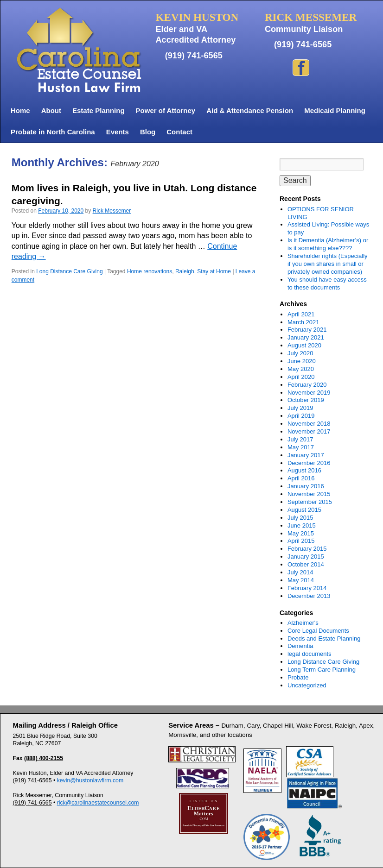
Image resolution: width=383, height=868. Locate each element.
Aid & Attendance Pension (250, 110)
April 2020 (301, 377)
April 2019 (301, 416)
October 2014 (306, 564)
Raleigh (185, 271)
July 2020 (300, 353)
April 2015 (301, 541)
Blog (148, 132)
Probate (298, 677)
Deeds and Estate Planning (324, 638)
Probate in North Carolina (53, 132)
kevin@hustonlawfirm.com (90, 780)
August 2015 (304, 510)
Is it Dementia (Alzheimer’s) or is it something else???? (328, 244)
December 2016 (309, 463)
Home (20, 110)
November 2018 (309, 424)
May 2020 (301, 369)
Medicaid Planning (335, 110)
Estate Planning (99, 110)
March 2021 (303, 322)
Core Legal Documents (318, 631)
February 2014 (307, 588)
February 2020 (307, 385)
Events (118, 132)
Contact (179, 132)
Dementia (300, 646)
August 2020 (304, 345)
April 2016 (301, 478)
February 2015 (307, 549)
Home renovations (150, 271)
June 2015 (302, 525)
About (51, 110)
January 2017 (306, 455)
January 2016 (306, 486)
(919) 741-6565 (194, 56)
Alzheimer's (303, 623)
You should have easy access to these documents (327, 283)
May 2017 (301, 447)
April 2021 (301, 314)
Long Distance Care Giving (69, 271)
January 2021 (306, 337)
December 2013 (309, 596)
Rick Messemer (112, 211)
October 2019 (306, 400)
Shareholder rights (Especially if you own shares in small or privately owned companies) (328, 264)
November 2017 (309, 431)
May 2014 (301, 580)
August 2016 (304, 470)
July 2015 (300, 518)
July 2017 (300, 439)
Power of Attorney (166, 110)
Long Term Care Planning (322, 670)
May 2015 (301, 533)
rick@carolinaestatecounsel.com (98, 803)
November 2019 (309, 393)
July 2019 (300, 408)
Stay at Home (214, 271)
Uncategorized (307, 685)
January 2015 (306, 557)
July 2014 (300, 572)
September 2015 (310, 502)
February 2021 (307, 330)
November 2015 (309, 494)
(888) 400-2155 (44, 758)
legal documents (310, 654)
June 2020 (302, 361)
